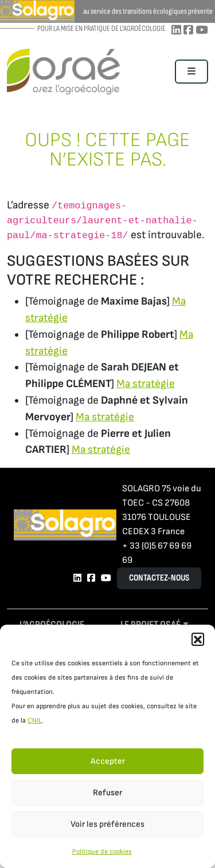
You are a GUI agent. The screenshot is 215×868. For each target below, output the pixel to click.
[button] (198, 639)
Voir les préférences (107, 824)
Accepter (108, 761)
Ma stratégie (146, 384)
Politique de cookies (102, 852)
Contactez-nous (159, 578)
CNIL (35, 721)
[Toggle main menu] (191, 72)
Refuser (107, 793)
